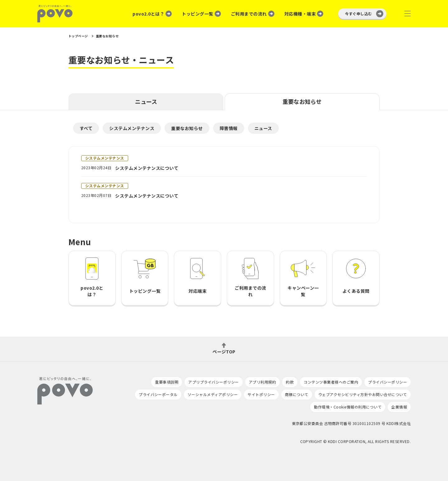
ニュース (146, 101)
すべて (86, 128)
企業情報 (399, 407)
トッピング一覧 (197, 14)
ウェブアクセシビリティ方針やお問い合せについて (363, 394)
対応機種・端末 (300, 14)
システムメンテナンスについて (147, 168)
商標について (297, 394)
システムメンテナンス (132, 128)
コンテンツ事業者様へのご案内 (331, 382)
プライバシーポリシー (387, 382)
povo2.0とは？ (148, 14)
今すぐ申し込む (359, 14)
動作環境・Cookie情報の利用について (348, 407)
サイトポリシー (261, 394)
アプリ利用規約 (262, 382)
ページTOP (224, 351)
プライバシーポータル (158, 394)
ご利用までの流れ (249, 14)
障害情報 (229, 128)
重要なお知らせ (302, 101)
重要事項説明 (167, 382)
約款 (290, 382)
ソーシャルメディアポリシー (213, 394)
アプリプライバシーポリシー (213, 382)
